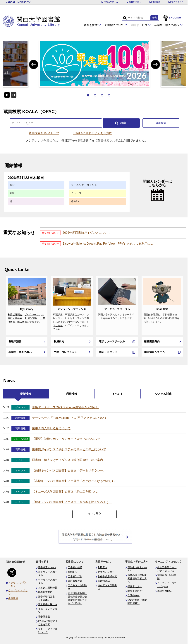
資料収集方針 (75, 581)
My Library (27, 309)
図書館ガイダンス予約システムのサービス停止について (69, 449)
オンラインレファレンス (72, 309)
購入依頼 (22, 322)
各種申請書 (15, 341)
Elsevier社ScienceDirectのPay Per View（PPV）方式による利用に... (108, 244)
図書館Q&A (104, 581)
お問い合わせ (135, 2)
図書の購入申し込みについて (51, 428)
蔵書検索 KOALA (47, 568)
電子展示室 (44, 617)
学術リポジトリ (108, 352)
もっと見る (94, 513)
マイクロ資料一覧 (48, 588)
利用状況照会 (15, 315)
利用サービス (139, 25)
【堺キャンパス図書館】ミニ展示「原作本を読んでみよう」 (72, 502)
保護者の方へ (135, 587)
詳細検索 (161, 123)
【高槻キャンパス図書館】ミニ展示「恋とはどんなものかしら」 (75, 481)
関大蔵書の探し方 (48, 604)
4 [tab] (109, 95)
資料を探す (91, 25)
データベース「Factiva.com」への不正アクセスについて (70, 418)
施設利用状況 (164, 591)
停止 (14, 95)
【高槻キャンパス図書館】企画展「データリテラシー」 (69, 470)
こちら (59, 326)
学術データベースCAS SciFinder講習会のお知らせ (65, 407)
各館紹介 (73, 572)
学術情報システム (154, 352)
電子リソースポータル (112, 341)
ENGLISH (175, 17)
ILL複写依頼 (31, 318)
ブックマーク (32, 315)
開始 (7, 95)
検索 (123, 123)
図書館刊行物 (75, 577)
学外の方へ (134, 595)
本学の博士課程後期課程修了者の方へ (137, 579)
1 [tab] (88, 95)
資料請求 (156, 2)
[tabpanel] (94, 64)
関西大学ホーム (111, 2)
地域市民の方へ (136, 591)
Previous (33, 64)
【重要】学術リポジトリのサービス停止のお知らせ (66, 439)
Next (155, 64)
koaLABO (162, 309)
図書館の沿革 (75, 568)
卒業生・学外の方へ (167, 25)
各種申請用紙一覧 (107, 577)
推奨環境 (13, 598)
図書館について (114, 25)
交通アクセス (177, 2)
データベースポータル (117, 309)
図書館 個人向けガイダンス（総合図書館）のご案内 (68, 460)
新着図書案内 (152, 341)
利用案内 (59, 341)
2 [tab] (95, 95)
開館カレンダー (106, 572)
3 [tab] (102, 95)
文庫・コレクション (65, 352)
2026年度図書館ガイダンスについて (87, 233)
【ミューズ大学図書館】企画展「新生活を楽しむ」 (66, 491)
